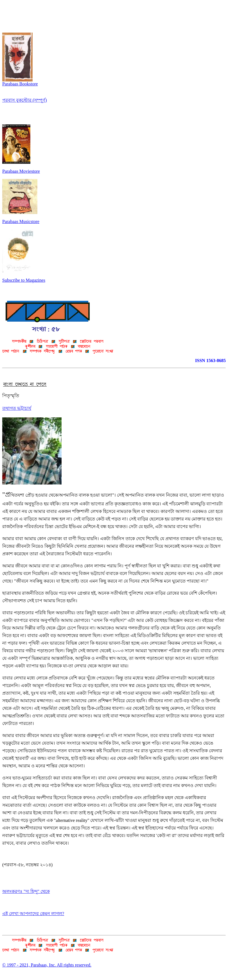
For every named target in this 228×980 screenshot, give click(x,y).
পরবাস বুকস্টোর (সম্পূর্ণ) (25, 100)
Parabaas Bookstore (20, 82)
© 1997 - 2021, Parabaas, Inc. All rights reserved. (47, 965)
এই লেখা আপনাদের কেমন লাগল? (33, 914)
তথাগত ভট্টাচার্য (17, 408)
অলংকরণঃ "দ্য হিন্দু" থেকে (26, 891)
